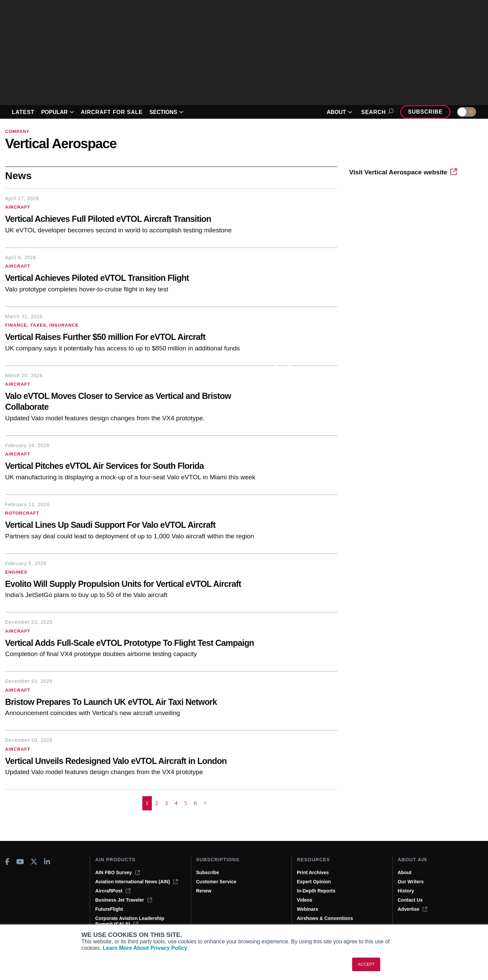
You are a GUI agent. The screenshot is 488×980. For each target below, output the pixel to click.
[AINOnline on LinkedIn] (47, 862)
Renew (204, 891)
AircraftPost (113, 891)
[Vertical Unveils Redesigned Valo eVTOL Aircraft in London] (139, 762)
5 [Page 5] (186, 803)
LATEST (23, 112)
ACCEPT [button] (366, 964)
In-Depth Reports (316, 891)
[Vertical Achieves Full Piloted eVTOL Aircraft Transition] (139, 220)
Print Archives (313, 872)
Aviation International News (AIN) (137, 882)
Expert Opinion (314, 882)
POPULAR (57, 112)
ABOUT (340, 112)
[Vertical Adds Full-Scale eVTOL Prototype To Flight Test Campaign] (139, 644)
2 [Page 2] (157, 803)
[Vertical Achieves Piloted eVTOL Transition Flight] (139, 279)
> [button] (205, 803)
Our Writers (411, 882)
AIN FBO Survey (118, 872)
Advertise (413, 909)
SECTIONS (167, 112)
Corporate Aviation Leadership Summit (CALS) (130, 921)
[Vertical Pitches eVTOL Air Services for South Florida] (139, 467)
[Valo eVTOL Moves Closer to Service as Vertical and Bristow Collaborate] (139, 402)
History (406, 891)
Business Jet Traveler (124, 900)
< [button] (137, 803)
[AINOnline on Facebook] (7, 862)
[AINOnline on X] (34, 862)
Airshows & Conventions (325, 918)
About (405, 872)
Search (376, 112)
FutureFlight (109, 909)
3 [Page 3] (167, 803)
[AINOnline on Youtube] (20, 862)
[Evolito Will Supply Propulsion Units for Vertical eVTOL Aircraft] (139, 585)
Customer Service (216, 882)
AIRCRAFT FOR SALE (112, 112)
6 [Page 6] (195, 803)
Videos (305, 900)
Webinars (308, 909)
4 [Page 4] (176, 803)
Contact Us (410, 900)
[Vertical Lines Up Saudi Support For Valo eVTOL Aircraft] (139, 526)
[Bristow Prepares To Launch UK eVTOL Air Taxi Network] (139, 703)
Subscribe (425, 112)
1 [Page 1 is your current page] (147, 803)
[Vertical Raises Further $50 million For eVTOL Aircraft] (139, 338)
